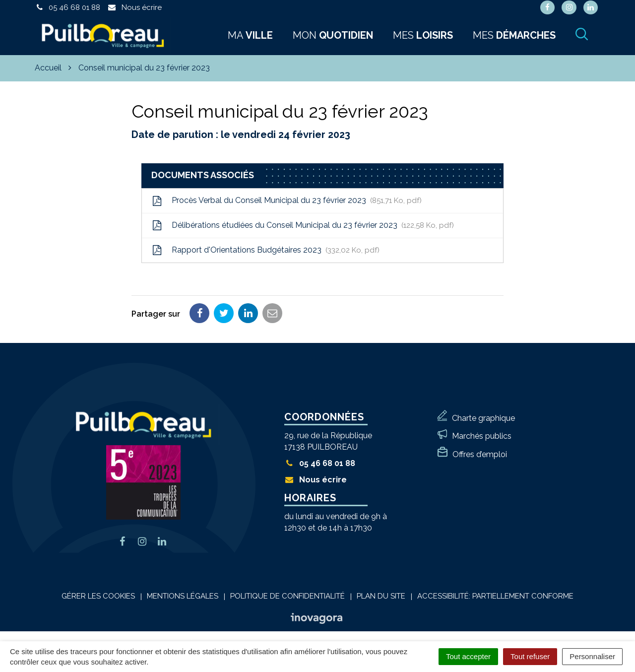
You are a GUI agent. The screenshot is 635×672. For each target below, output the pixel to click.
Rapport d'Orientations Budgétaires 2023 (266, 250)
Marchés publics (482, 436)
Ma (250, 35)
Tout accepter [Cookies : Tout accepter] (468, 656)
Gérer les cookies (98, 596)
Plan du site (381, 596)
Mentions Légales (183, 596)
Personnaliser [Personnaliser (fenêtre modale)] (592, 656)
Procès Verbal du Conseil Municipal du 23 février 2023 (287, 201)
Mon (333, 35)
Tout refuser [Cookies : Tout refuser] (530, 656)
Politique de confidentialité (287, 596)
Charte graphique (483, 418)
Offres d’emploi (480, 454)
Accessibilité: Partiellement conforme (495, 596)
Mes (423, 35)
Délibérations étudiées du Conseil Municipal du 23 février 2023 (303, 225)
